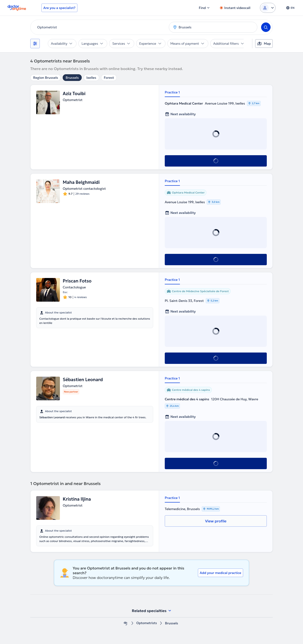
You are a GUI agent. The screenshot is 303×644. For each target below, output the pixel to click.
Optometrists (147, 623)
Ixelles (91, 78)
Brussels (72, 78)
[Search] (266, 27)
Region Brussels (46, 78)
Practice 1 (172, 92)
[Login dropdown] (268, 8)
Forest (109, 78)
